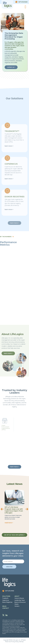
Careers (17, 606)
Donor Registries (7, 602)
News (4, 606)
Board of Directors (20, 602)
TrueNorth (5, 598)
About (17, 596)
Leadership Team (20, 600)
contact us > (11, 67)
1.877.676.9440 (8, 591)
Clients (17, 604)
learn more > (14, 467)
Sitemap (21, 642)
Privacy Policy (15, 642)
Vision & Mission (19, 598)
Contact (6, 608)
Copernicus (6, 600)
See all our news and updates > (14, 535)
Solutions (6, 596)
